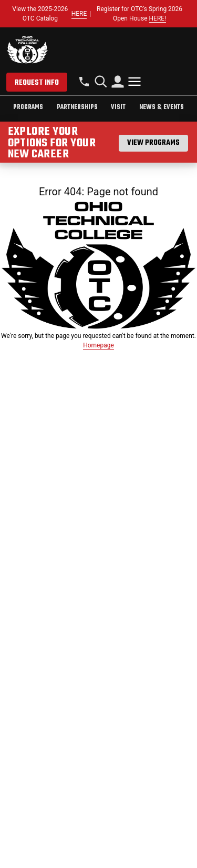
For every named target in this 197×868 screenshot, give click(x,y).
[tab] (28, 109)
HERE (79, 14)
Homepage (98, 345)
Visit (118, 107)
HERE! (158, 18)
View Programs (153, 143)
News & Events (162, 107)
